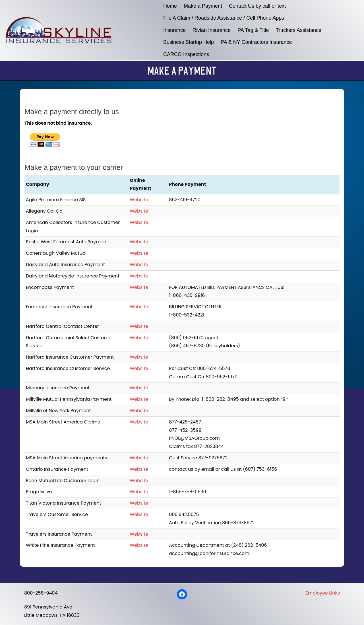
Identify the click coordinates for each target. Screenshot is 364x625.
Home (170, 6)
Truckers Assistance (299, 30)
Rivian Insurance (212, 30)
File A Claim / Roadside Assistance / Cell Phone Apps (224, 18)
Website (139, 200)
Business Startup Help (189, 42)
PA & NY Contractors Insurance (256, 42)
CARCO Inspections (186, 54)
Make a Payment (203, 6)
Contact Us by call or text (257, 6)
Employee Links (323, 593)
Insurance (174, 30)
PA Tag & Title (253, 30)
